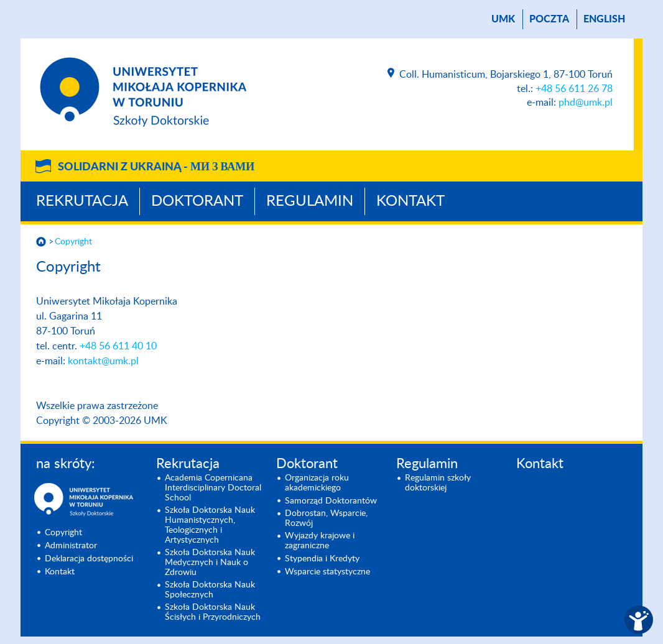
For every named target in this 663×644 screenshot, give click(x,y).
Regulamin (310, 201)
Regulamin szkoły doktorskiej (438, 483)
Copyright (73, 242)
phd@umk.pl (586, 103)
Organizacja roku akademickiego (317, 483)
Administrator (71, 546)
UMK (503, 19)
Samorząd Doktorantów (331, 501)
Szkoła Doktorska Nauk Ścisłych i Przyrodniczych (213, 612)
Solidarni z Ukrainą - (156, 167)
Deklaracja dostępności (89, 559)
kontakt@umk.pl (103, 361)
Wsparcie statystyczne (327, 572)
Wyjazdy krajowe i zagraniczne (320, 541)
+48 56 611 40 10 (118, 346)
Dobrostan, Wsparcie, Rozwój (326, 518)
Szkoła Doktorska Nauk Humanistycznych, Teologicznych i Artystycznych (210, 525)
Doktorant (197, 201)
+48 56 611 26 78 (574, 89)
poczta (549, 19)
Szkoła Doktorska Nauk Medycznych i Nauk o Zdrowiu (210, 563)
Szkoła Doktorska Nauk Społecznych (210, 590)
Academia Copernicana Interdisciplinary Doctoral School (213, 488)
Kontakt (410, 201)
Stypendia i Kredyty (322, 559)
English (604, 19)
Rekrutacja (82, 201)
